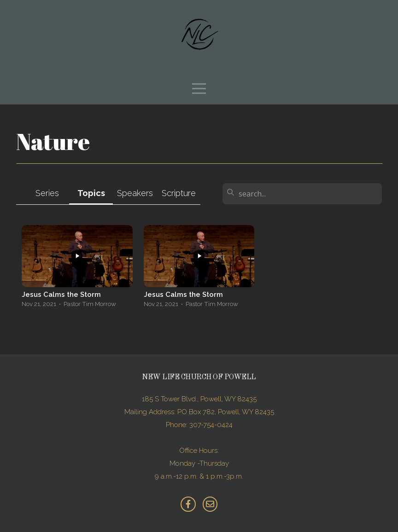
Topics (91, 193)
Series (47, 193)
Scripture (179, 193)
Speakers (135, 193)
